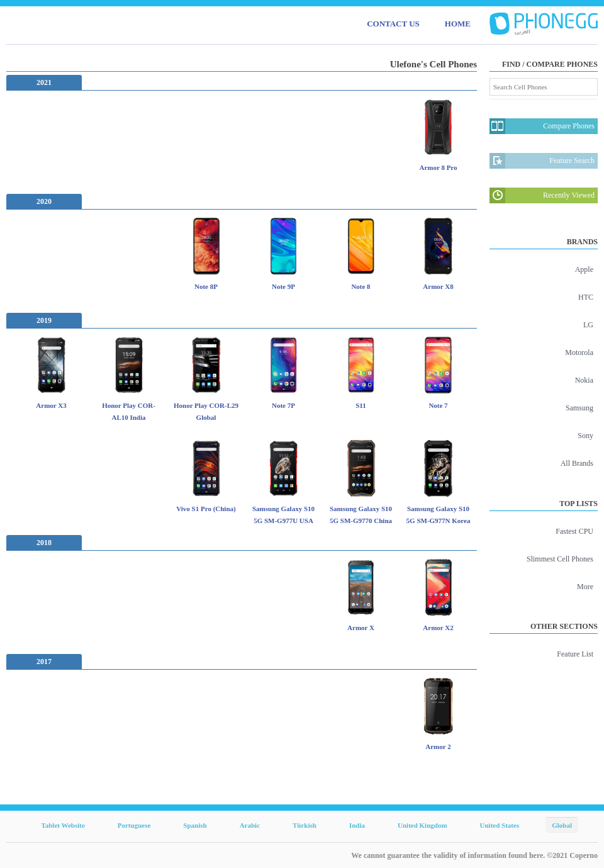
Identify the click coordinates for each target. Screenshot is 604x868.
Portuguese (134, 825)
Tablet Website (63, 825)
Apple (584, 269)
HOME (458, 24)
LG (588, 325)
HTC (586, 297)
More (585, 587)
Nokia (584, 380)
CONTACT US (393, 24)
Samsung (579, 408)
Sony (585, 436)
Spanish (195, 825)
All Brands (577, 463)
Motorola (579, 352)
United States (500, 825)
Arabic (250, 825)
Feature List (575, 654)
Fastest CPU (574, 531)
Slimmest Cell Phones (560, 559)
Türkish (305, 825)
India (357, 825)
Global (562, 825)
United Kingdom (422, 825)
